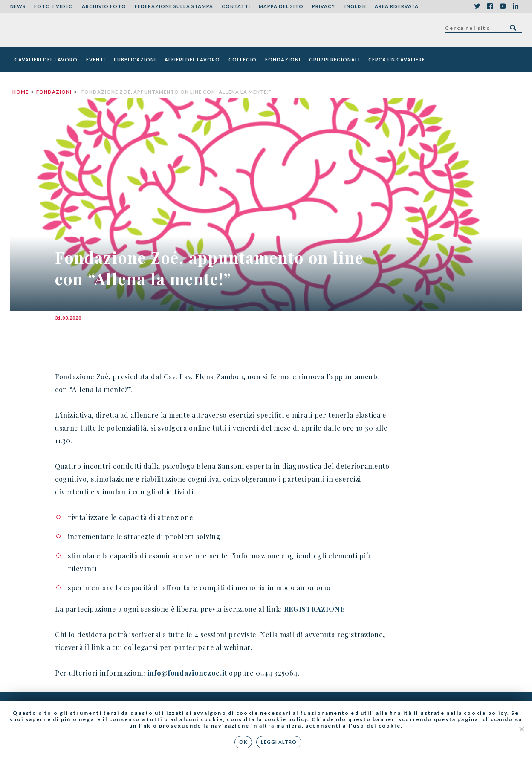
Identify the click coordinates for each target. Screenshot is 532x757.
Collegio (243, 59)
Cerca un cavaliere (397, 59)
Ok (244, 742)
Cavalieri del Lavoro (46, 59)
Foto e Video (54, 6)
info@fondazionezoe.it (187, 673)
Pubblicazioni (135, 59)
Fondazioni (283, 59)
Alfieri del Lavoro (192, 59)
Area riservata (397, 6)
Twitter (477, 6)
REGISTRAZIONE (314, 609)
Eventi (96, 59)
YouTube (503, 6)
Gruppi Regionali (334, 59)
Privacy (324, 6)
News (18, 6)
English (355, 6)
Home (20, 92)
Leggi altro (279, 742)
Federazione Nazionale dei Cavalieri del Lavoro (42, 30)
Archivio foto (104, 6)
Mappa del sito (281, 6)
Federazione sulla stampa (174, 6)
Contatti (236, 6)
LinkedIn (515, 6)
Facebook (490, 6)
